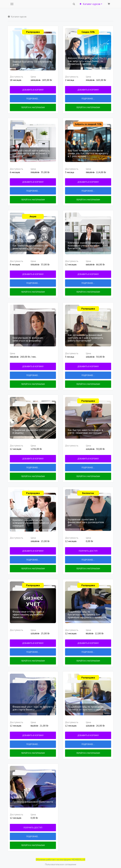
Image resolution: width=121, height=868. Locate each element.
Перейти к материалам (33, 107)
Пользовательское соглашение (61, 864)
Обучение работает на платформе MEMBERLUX (60, 859)
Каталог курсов (91, 4)
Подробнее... (33, 99)
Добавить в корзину (33, 90)
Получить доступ (88, 551)
